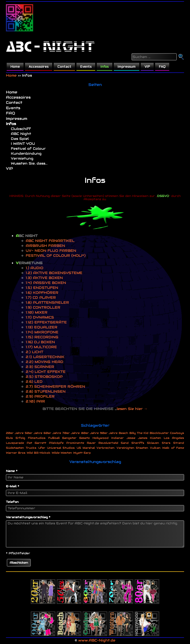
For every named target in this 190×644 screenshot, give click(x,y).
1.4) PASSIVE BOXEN (46, 283)
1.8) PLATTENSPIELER (47, 302)
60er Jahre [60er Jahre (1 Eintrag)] (52, 433)
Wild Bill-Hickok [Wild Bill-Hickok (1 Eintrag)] (39, 453)
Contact (64, 67)
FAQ (162, 67)
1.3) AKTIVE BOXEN (44, 278)
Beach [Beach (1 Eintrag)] (123, 433)
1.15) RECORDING (42, 337)
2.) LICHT (35, 352)
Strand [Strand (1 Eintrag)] (179, 443)
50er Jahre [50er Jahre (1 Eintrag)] (34, 433)
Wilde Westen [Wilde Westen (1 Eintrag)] (62, 453)
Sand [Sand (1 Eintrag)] (125, 443)
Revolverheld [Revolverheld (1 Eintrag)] (108, 443)
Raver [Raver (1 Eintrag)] (91, 443)
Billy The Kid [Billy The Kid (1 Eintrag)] (139, 433)
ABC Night (21, 134)
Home (15, 67)
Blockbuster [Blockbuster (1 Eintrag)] (159, 433)
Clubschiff (21, 129)
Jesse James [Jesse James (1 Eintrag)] (137, 438)
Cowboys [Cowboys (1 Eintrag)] (177, 433)
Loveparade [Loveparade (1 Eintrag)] (15, 443)
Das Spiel (20, 139)
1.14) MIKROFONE (42, 332)
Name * (12, 471)
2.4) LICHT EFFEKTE (46, 372)
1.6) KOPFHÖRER (42, 293)
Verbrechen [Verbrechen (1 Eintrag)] (106, 448)
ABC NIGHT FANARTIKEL (50, 241)
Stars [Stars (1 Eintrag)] (166, 443)
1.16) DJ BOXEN (40, 342)
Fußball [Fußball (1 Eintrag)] (54, 438)
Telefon (12, 502)
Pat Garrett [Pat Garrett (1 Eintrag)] (36, 443)
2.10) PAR (35, 401)
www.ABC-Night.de (97, 640)
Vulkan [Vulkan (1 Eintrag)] (155, 448)
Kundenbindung (26, 153)
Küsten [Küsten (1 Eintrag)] (155, 438)
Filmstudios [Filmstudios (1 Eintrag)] (37, 438)
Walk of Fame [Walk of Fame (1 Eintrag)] (173, 448)
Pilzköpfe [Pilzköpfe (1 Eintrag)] (56, 443)
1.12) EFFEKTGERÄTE (46, 322)
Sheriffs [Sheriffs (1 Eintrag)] (138, 443)
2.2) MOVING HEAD (45, 362)
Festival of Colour (28, 149)
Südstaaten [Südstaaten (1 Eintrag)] (15, 448)
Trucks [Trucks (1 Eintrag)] (31, 448)
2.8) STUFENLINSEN (46, 391)
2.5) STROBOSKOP (44, 377)
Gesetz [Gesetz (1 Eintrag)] (84, 438)
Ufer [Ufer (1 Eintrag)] (42, 448)
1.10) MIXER (37, 312)
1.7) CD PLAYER (41, 298)
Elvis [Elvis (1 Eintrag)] (9, 438)
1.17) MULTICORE (41, 347)
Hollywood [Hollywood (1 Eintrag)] (101, 438)
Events (86, 67)
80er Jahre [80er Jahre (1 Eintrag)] (90, 433)
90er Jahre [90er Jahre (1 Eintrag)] (109, 433)
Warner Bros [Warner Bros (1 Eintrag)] (16, 453)
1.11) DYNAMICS (40, 317)
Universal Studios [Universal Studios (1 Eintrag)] (61, 448)
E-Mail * (13, 486)
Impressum (127, 67)
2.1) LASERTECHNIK (45, 357)
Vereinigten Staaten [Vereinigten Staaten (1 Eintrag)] (132, 448)
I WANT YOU (23, 144)
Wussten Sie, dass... (29, 163)
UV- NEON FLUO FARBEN (51, 251)
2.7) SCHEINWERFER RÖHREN (55, 386)
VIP (147, 67)
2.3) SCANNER (40, 367)
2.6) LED (34, 382)
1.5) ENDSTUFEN (42, 288)
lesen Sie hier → (132, 409)
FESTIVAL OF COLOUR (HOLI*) (56, 256)
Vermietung (22, 158)
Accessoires (39, 67)
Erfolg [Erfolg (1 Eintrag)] (20, 438)
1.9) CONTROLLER (43, 307)
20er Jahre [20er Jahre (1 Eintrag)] (15, 433)
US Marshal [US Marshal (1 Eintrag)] (86, 448)
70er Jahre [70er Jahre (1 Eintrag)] (71, 433)
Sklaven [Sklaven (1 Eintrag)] (153, 443)
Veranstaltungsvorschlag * (28, 517)
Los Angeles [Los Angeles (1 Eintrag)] (174, 438)
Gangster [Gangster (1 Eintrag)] (69, 438)
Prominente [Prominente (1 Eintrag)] (75, 443)
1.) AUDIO (35, 268)
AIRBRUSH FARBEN (45, 246)
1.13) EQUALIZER (42, 327)
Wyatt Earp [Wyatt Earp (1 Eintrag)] (82, 453)
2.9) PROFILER (40, 396)
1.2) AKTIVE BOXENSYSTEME (54, 273)
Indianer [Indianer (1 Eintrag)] (118, 438)
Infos (105, 67)
